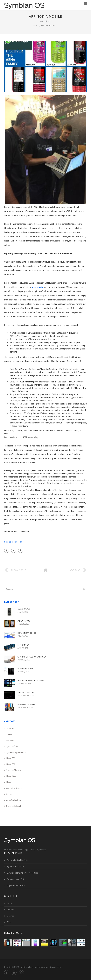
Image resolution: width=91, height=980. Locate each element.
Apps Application (14, 800)
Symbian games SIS (15, 879)
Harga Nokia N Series (26, 705)
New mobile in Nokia (26, 669)
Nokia (9, 782)
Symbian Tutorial (49, 26)
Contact (11, 910)
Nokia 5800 (11, 776)
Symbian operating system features (23, 873)
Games (9, 794)
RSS (9, 922)
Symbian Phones (14, 770)
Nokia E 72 (11, 758)
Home (36, 26)
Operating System (14, 788)
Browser (10, 740)
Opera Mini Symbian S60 (17, 860)
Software (10, 728)
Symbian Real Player (16, 866)
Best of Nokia (23, 645)
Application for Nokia (16, 885)
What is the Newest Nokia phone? (32, 657)
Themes (10, 734)
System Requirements (16, 752)
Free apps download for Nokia (31, 681)
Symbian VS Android (26, 693)
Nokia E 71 (11, 764)
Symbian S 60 (12, 746)
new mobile (38, 287)
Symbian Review (24, 621)
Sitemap (11, 916)
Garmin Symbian (24, 609)
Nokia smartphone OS (27, 633)
